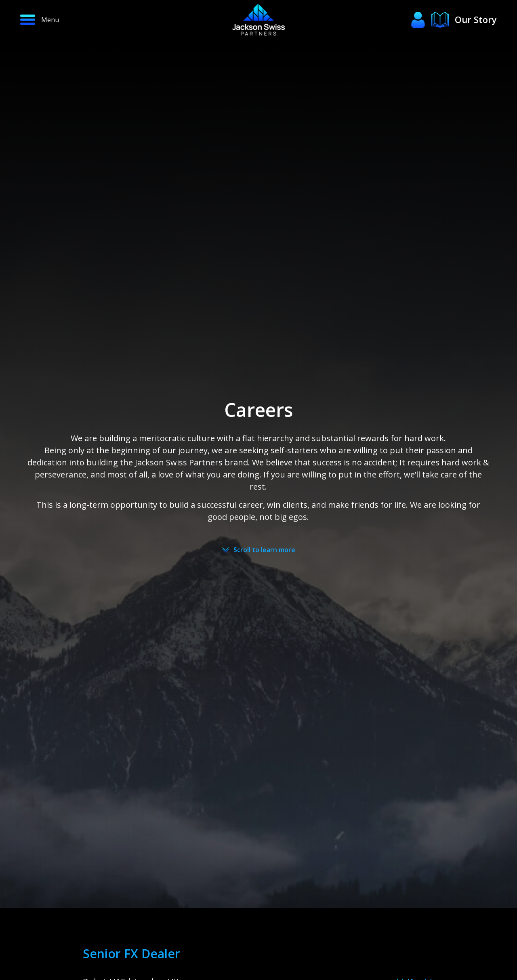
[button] (70, 20)
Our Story (476, 19)
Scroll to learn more (264, 550)
